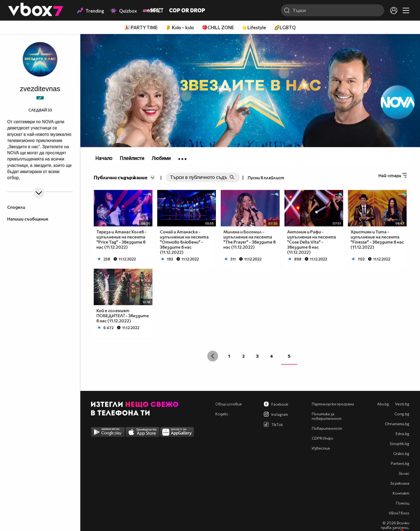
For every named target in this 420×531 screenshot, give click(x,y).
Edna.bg (402, 434)
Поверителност (327, 428)
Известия (321, 448)
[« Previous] (213, 356)
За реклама (400, 483)
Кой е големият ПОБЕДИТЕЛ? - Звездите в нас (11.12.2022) (123, 315)
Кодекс (222, 414)
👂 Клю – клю (180, 27)
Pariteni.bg (400, 463)
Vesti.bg (402, 404)
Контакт (401, 493)
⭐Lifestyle (254, 27)
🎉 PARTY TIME (141, 27)
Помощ (403, 503)
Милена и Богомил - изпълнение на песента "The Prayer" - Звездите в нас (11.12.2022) (250, 239)
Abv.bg (383, 404)
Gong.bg (402, 414)
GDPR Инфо (322, 438)
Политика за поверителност (327, 416)
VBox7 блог (399, 513)
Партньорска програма (333, 404)
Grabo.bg (401, 453)
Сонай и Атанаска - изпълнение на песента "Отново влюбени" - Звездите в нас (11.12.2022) (184, 242)
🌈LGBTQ (285, 27)
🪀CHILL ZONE (218, 27)
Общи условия (228, 404)
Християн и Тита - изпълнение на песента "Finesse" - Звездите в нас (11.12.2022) (377, 239)
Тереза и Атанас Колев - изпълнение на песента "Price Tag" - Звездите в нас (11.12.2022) (121, 239)
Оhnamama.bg (397, 424)
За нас (404, 473)
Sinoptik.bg (400, 444)
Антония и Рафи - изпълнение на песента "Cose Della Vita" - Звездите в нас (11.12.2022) (312, 242)
